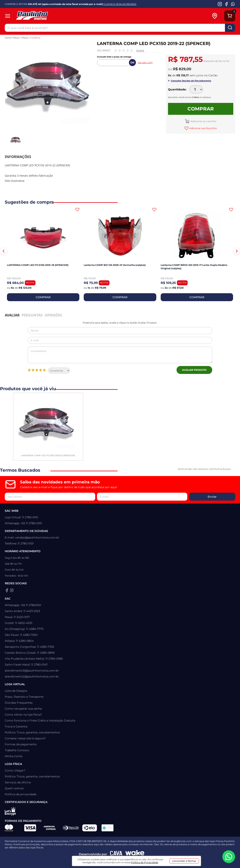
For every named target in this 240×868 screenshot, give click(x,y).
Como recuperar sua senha (23, 709)
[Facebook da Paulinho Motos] (226, 4)
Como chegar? (15, 770)
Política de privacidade (21, 794)
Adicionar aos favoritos (203, 128)
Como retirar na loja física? (23, 715)
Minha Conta (14, 756)
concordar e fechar (184, 861)
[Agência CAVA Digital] (116, 854)
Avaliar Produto (194, 370)
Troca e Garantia (16, 726)
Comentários (120, 355)
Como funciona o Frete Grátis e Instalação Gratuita (40, 720)
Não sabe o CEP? (145, 63)
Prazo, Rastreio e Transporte (24, 697)
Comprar (201, 109)
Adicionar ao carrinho (203, 121)
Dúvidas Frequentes (19, 703)
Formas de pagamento (21, 744)
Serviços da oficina (18, 782)
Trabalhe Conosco (17, 750)
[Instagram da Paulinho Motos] (220, 4)
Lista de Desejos (16, 691)
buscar (230, 28)
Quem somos (14, 788)
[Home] (51, 16)
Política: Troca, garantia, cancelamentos (32, 732)
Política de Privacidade (144, 862)
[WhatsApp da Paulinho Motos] (233, 4)
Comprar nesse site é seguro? (25, 738)
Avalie (140, 50)
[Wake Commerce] (135, 854)
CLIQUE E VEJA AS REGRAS (120, 4)
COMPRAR (43, 297)
